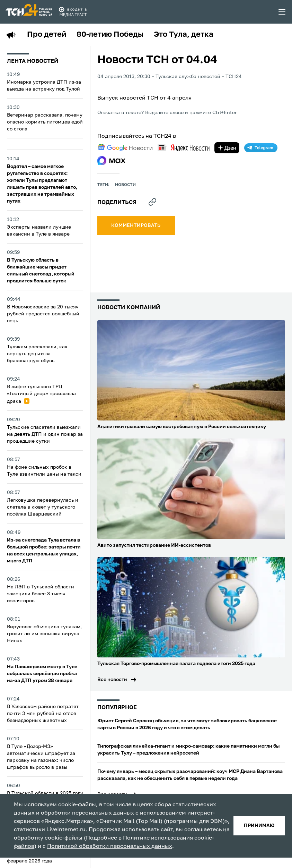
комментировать (136, 225)
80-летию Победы (110, 35)
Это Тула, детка (184, 35)
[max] (111, 161)
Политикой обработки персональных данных (110, 846)
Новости (125, 185)
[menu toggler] (282, 12)
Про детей (47, 35)
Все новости (112, 680)
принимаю (259, 826)
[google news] (125, 148)
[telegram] (261, 148)
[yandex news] (184, 148)
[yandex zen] (227, 148)
